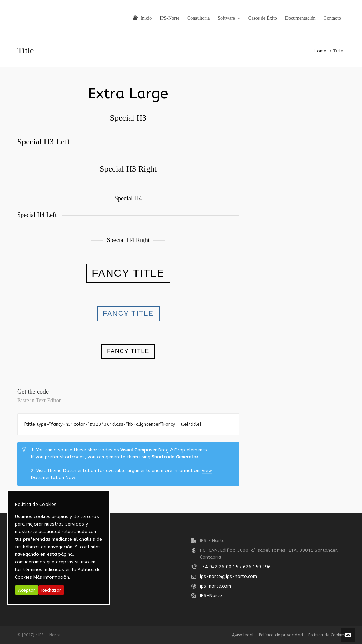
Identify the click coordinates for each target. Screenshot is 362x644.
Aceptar (27, 590)
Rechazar (51, 590)
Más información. (52, 577)
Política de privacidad (281, 635)
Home (320, 51)
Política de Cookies (326, 635)
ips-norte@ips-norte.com (228, 576)
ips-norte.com (215, 586)
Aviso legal (243, 635)
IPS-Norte (211, 596)
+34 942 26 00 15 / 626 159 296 (235, 567)
